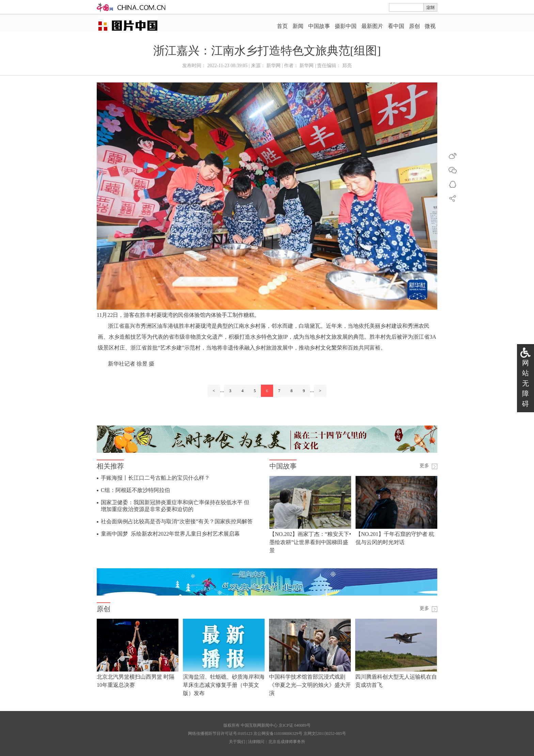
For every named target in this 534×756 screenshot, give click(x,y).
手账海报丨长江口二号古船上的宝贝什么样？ (155, 478)
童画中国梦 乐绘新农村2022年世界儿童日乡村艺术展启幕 (170, 534)
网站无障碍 (525, 383)
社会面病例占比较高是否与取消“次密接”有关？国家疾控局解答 (177, 521)
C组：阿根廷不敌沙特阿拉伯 (135, 490)
